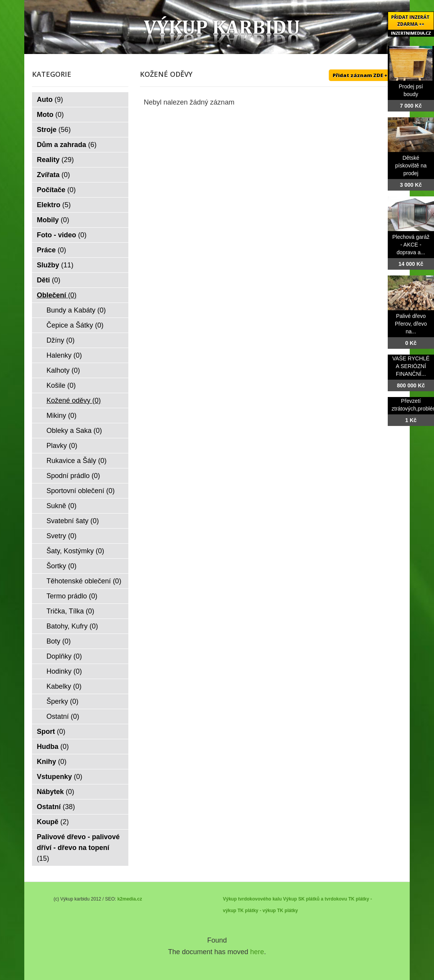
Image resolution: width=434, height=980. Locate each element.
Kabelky (64, 686)
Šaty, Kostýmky (76, 551)
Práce (52, 250)
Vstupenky (60, 777)
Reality (56, 160)
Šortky (62, 566)
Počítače (56, 190)
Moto (50, 115)
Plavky (62, 446)
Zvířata (54, 175)
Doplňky (64, 656)
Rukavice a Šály (77, 461)
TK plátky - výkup (257, 911)
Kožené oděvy (74, 400)
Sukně (62, 506)
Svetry (62, 536)
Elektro (54, 205)
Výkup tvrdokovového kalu (252, 899)
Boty (59, 641)
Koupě (53, 822)
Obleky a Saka (74, 431)
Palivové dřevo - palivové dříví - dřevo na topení (78, 848)
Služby (55, 265)
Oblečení (57, 295)
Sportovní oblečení (81, 491)
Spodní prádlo (73, 476)
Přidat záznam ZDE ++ (362, 75)
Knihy (52, 762)
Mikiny (62, 416)
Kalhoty (63, 370)
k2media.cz (130, 899)
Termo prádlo (72, 596)
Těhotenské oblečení (84, 581)
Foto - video (62, 235)
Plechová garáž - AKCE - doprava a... (411, 245)
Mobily (53, 220)
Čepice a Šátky (75, 325)
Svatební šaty (73, 521)
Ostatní (63, 716)
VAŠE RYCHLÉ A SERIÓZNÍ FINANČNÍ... (411, 366)
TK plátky (288, 911)
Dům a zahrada (67, 145)
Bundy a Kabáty (76, 310)
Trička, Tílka (71, 611)
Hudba (53, 747)
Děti (49, 280)
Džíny (61, 340)
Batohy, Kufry (72, 626)
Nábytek (56, 792)
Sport (51, 732)
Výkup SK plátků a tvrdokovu (315, 899)
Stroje (54, 130)
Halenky (64, 355)
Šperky (63, 701)
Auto (50, 100)
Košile (61, 385)
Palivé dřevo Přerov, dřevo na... (411, 324)
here (257, 952)
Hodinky (64, 671)
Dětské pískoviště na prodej (411, 166)
